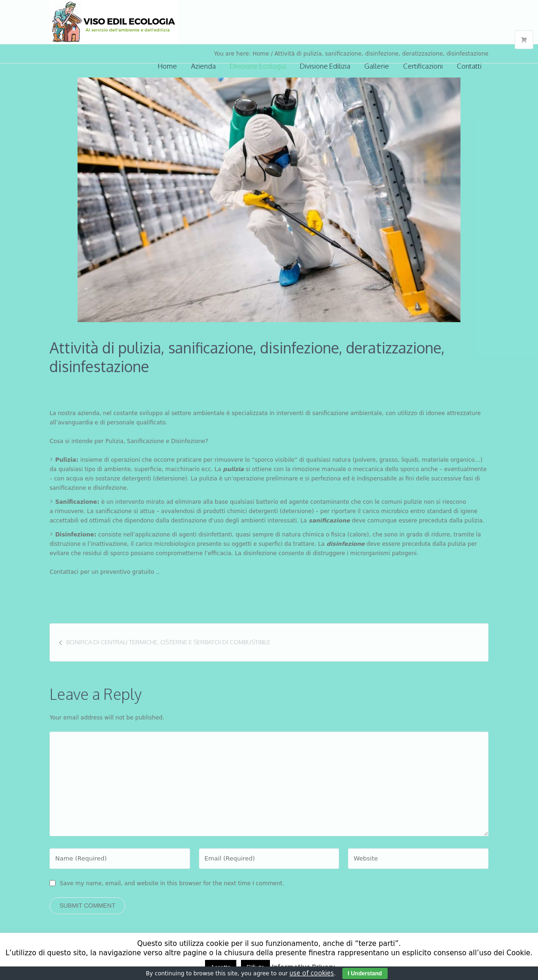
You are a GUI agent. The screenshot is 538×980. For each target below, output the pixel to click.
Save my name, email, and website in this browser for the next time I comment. (172, 883)
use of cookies (312, 973)
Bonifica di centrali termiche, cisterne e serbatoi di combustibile (168, 642)
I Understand (365, 973)
